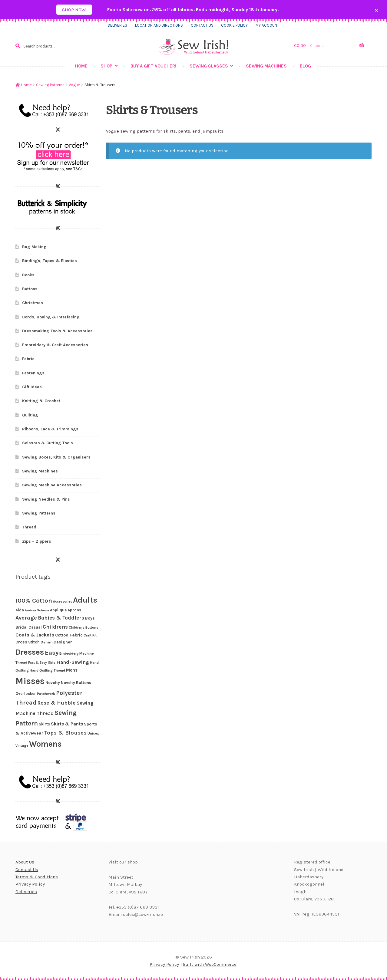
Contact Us (27, 870)
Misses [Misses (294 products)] (30, 681)
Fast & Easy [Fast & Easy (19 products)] (38, 663)
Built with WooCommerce (210, 964)
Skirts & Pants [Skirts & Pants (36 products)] (67, 724)
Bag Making (34, 247)
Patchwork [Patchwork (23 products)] (46, 694)
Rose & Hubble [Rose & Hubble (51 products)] (56, 703)
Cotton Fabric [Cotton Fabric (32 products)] (69, 635)
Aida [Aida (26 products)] (20, 610)
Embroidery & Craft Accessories (55, 345)
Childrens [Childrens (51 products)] (55, 627)
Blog (305, 66)
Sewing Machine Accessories (52, 485)
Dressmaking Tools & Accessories (57, 331)
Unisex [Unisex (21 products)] (93, 733)
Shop (106, 66)
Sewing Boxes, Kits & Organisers (56, 457)
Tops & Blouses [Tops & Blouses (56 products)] (65, 733)
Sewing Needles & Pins (46, 499)
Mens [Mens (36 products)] (72, 670)
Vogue (74, 85)
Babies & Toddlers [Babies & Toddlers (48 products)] (61, 618)
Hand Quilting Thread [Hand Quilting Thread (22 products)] (47, 670)
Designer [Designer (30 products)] (63, 642)
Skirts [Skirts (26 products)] (44, 724)
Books (28, 275)
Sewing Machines (266, 66)
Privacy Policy (30, 884)
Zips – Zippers (37, 541)
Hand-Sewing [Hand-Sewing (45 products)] (73, 662)
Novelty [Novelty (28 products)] (53, 683)
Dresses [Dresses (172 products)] (30, 652)
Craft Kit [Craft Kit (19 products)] (90, 635)
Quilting (30, 415)
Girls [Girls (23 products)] (52, 663)
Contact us (202, 25)
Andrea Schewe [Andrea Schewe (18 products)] (37, 610)
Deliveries (117, 25)
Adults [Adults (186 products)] (85, 600)
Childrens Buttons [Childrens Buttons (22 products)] (84, 627)
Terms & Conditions (37, 877)
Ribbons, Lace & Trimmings (50, 429)
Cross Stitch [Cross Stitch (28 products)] (28, 642)
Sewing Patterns (50, 85)
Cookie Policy (234, 25)
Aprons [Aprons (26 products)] (74, 610)
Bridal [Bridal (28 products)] (21, 627)
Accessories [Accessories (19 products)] (63, 602)
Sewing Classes (209, 66)
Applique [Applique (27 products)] (58, 610)
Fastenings (33, 373)
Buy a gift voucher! (154, 66)
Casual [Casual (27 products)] (35, 627)
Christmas (33, 303)
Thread (29, 527)
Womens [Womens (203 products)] (45, 744)
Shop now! (74, 10)
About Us (25, 862)
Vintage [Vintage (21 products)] (22, 745)
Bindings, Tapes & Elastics (50, 261)
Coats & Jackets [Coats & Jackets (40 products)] (35, 635)
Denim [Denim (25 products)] (47, 642)
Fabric (28, 359)
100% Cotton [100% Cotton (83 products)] (34, 600)
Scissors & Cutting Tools (48, 443)
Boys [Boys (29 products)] (90, 618)
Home (81, 66)
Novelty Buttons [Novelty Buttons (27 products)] (76, 683)
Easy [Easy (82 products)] (52, 653)
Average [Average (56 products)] (26, 618)
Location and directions (159, 25)
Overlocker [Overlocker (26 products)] (26, 694)
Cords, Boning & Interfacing (51, 317)
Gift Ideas (32, 387)
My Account (267, 25)
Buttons (30, 289)
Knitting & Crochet (41, 401)
